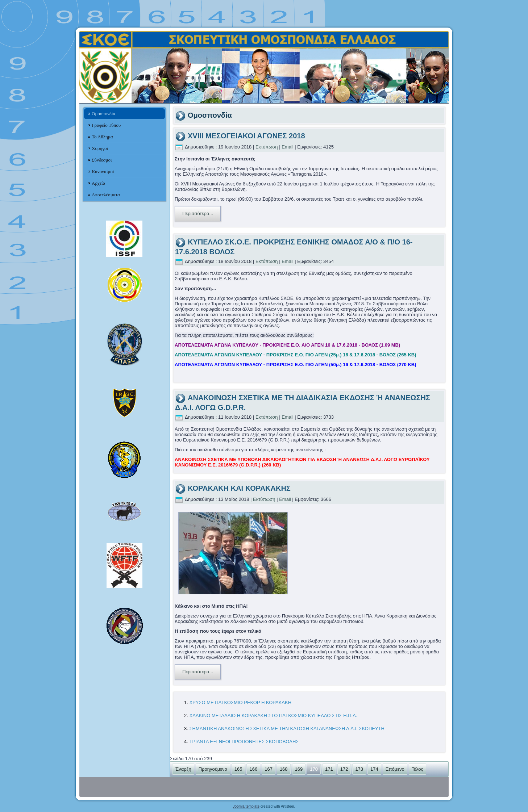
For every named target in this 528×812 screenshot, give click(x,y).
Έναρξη (183, 769)
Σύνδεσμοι (102, 160)
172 (344, 769)
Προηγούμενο (213, 769)
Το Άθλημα (102, 137)
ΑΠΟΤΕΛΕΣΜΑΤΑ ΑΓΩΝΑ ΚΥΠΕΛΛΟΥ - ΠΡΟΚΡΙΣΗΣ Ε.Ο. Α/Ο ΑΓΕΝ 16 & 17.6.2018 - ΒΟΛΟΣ (287, 345)
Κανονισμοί (103, 171)
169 (299, 769)
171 (329, 769)
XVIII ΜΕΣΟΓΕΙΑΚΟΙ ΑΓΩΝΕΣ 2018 (246, 136)
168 (284, 769)
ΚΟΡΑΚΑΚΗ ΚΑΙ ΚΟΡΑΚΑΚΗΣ (239, 488)
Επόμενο (395, 769)
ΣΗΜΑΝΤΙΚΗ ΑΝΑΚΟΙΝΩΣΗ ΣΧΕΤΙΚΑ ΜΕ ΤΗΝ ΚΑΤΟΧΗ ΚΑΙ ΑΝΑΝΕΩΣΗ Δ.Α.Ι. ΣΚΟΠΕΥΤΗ (287, 729)
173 (359, 769)
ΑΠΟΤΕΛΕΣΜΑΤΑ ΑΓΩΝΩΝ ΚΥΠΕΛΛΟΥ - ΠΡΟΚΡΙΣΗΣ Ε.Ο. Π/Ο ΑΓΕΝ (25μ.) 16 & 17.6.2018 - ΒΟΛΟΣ (296, 355)
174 (374, 769)
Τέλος (417, 769)
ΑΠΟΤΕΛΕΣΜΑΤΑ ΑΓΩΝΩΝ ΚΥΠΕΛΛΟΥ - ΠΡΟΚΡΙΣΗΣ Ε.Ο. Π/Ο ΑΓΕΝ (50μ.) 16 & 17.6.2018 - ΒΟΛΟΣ (296, 365)
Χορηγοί (100, 148)
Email (288, 147)
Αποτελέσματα (106, 195)
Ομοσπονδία (103, 114)
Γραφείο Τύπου (106, 125)
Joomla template (246, 806)
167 (269, 769)
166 (253, 769)
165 (238, 769)
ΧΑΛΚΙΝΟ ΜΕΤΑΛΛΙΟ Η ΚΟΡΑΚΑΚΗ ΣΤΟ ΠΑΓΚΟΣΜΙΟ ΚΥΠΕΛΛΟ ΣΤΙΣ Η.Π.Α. (273, 715)
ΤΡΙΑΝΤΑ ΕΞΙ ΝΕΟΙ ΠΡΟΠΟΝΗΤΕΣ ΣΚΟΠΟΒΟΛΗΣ (244, 742)
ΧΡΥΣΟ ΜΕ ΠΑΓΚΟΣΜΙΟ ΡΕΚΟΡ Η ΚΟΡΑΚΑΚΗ (240, 702)
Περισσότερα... (198, 214)
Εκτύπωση (267, 147)
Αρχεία (98, 183)
